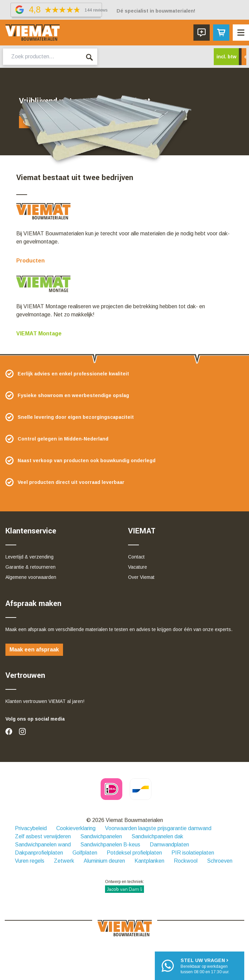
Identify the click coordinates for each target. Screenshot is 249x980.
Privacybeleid (31, 828)
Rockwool (186, 861)
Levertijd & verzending (29, 557)
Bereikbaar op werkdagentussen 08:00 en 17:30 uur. (205, 966)
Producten (30, 261)
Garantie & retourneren (30, 567)
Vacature (138, 567)
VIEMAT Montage (39, 334)
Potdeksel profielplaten (134, 853)
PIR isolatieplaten (193, 853)
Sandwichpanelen (101, 836)
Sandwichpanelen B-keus (110, 845)
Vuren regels (30, 861)
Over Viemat (141, 577)
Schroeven (220, 861)
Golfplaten (85, 853)
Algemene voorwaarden (31, 577)
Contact (136, 557)
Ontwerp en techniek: (124, 886)
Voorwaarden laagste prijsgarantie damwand (158, 828)
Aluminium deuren (104, 861)
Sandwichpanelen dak (157, 836)
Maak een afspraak (34, 650)
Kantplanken (149, 861)
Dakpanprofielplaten (39, 853)
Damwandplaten (169, 845)
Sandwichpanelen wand (43, 845)
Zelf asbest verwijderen (43, 836)
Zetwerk (64, 861)
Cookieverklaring (76, 828)
